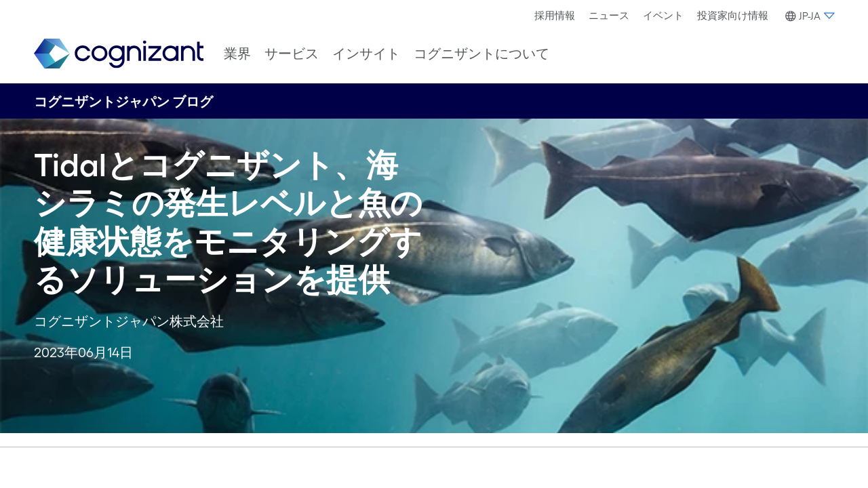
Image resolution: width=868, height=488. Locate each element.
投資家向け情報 (733, 15)
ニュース (609, 15)
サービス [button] (292, 54)
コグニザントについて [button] (481, 54)
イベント (663, 15)
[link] (119, 54)
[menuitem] (555, 16)
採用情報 (555, 15)
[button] (808, 16)
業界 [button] (237, 54)
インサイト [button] (366, 54)
